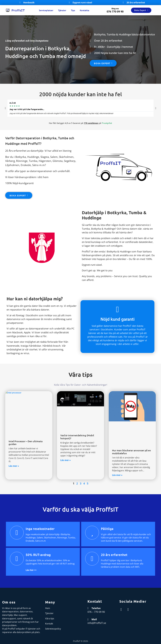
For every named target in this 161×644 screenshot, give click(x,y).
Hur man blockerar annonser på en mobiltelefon (132, 452)
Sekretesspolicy (53, 629)
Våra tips (50, 619)
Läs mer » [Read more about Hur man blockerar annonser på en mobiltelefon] (117, 475)
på (98, 123)
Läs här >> (31, 570)
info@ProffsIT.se (97, 623)
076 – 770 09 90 (96, 612)
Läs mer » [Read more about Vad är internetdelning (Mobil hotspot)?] (66, 460)
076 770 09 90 (115, 12)
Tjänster (62, 10)
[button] (5, 108)
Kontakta (85, 10)
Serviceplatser (46, 10)
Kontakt (49, 624)
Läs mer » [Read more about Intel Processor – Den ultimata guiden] (14, 466)
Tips (73, 10)
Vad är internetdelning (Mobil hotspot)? (77, 437)
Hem (48, 608)
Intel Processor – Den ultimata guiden (26, 443)
